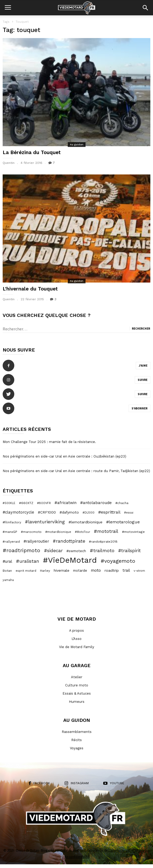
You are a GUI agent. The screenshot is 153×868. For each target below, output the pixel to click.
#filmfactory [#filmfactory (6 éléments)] (12, 522)
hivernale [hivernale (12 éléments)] (62, 570)
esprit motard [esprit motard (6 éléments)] (26, 571)
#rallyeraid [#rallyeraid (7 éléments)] (11, 542)
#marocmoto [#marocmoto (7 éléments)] (31, 532)
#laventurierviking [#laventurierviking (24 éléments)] (45, 522)
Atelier (77, 677)
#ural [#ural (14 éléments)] (7, 561)
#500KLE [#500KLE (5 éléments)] (9, 503)
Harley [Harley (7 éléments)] (45, 571)
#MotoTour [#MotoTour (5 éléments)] (82, 532)
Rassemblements (77, 732)
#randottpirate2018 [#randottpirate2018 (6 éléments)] (103, 542)
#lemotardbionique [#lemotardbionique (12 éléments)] (85, 522)
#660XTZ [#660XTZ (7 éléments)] (26, 503)
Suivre (143, 380)
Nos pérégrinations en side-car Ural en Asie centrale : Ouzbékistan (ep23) (64, 456)
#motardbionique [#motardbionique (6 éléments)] (58, 532)
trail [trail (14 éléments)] (126, 570)
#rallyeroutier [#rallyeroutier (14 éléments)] (36, 541)
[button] (145, 8)
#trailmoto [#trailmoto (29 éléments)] (102, 550)
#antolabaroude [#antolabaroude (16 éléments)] (96, 503)
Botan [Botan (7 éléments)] (7, 571)
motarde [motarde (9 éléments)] (80, 571)
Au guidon (77, 144)
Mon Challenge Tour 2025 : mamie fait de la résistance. (49, 442)
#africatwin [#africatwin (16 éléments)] (66, 503)
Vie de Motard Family (77, 647)
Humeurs (77, 702)
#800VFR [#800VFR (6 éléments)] (44, 503)
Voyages (77, 748)
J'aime (143, 366)
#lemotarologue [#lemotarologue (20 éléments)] (123, 522)
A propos (76, 631)
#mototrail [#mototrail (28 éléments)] (106, 531)
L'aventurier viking (121, 850)
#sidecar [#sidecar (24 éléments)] (53, 551)
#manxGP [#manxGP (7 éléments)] (10, 532)
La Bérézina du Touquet (32, 152)
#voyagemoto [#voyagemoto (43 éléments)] (118, 561)
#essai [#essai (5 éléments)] (129, 513)
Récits (76, 740)
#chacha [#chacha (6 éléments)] (122, 503)
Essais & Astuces (77, 693)
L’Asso (76, 639)
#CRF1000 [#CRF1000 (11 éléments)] (47, 512)
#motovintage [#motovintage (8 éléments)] (133, 532)
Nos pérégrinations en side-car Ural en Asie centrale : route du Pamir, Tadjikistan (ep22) (76, 471)
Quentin (9, 163)
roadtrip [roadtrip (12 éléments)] (112, 570)
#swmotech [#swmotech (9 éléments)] (76, 551)
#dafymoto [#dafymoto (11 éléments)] (69, 512)
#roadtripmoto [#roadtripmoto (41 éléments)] (21, 550)
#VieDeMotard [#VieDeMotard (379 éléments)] (70, 560)
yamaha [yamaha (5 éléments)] (8, 580)
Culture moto (77, 685)
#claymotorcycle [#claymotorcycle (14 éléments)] (18, 512)
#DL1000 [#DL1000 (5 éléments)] (89, 513)
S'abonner (139, 408)
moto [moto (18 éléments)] (96, 570)
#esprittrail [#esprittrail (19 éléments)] (109, 512)
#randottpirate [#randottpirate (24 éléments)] (69, 541)
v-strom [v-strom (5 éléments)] (139, 571)
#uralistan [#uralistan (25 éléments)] (28, 561)
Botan (35, 850)
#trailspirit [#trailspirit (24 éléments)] (129, 551)
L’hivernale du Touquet (30, 289)
